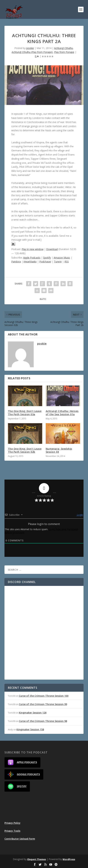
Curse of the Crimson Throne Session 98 (43, 721)
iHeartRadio (30, 262)
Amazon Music (62, 258)
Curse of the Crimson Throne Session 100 (44, 696)
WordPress (69, 859)
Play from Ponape (64, 52)
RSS (67, 262)
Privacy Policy (12, 823)
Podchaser (45, 262)
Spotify (47, 258)
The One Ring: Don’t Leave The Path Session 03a (25, 413)
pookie (30, 48)
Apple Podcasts (32, 258)
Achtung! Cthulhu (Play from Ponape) (32, 52)
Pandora (16, 262)
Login (80, 515)
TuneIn (58, 262)
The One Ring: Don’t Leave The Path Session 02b (25, 450)
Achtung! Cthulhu (64, 48)
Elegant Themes (37, 859)
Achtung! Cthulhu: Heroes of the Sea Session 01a (62, 413)
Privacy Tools (12, 831)
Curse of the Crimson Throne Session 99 (43, 704)
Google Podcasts (24, 774)
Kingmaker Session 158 (30, 729)
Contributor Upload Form (20, 839)
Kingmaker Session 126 (33, 713)
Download (52, 249)
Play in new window (33, 249)
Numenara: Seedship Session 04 (59, 450)
